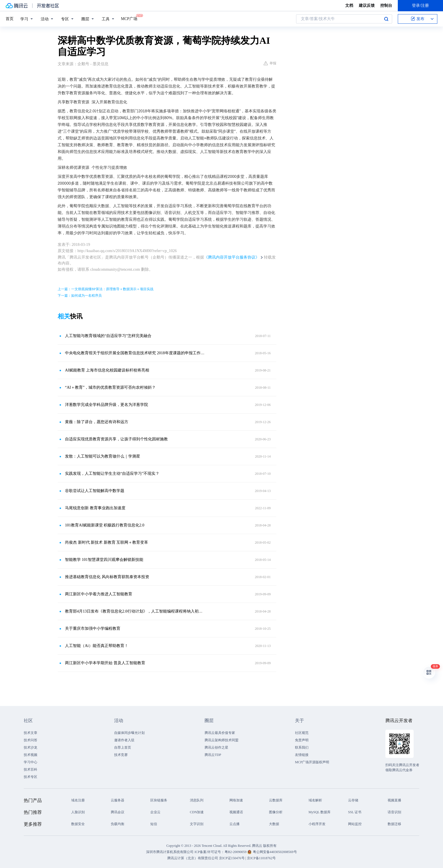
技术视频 (31, 755)
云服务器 (118, 800)
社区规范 (302, 733)
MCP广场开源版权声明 (312, 762)
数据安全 (78, 824)
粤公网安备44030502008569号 (275, 852)
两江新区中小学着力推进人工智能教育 (99, 594)
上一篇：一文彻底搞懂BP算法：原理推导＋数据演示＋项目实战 (106, 289)
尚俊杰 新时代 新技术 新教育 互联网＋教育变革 (107, 542)
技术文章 (31, 733)
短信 (154, 824)
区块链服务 (159, 800)
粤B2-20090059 (236, 852)
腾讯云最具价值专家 (220, 733)
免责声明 (302, 740)
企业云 (155, 812)
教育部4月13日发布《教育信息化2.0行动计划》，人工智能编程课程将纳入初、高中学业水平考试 (135, 611)
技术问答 (31, 740)
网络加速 (236, 800)
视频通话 (236, 812)
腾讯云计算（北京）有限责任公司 (193, 858)
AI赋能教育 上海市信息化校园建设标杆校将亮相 (107, 370)
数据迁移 (394, 824)
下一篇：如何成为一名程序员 (80, 296)
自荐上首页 (123, 747)
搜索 (386, 19)
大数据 (274, 824)
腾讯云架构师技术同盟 (221, 740)
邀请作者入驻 (124, 740)
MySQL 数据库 (320, 812)
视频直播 (394, 800)
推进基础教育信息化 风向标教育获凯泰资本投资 (107, 577)
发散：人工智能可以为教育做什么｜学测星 (103, 456)
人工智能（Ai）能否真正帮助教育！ (97, 646)
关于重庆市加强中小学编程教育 (93, 628)
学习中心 (31, 762)
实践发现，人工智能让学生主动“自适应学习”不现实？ (112, 474)
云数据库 (276, 800)
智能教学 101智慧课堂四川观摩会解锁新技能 (104, 560)
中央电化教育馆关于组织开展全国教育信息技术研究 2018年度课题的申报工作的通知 (135, 353)
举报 (270, 63)
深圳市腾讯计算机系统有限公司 (170, 852)
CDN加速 (197, 812)
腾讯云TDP (213, 755)
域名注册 (78, 800)
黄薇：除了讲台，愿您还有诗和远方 (97, 422)
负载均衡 (118, 824)
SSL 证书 (355, 812)
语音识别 (394, 812)
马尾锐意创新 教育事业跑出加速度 (95, 508)
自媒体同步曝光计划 (129, 733)
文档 (349, 6)
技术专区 (31, 777)
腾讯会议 (118, 812)
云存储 (353, 800)
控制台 (386, 6)
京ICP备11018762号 (261, 858)
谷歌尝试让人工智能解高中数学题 (95, 491)
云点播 (234, 824)
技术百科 (31, 769)
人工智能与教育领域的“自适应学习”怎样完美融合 (108, 336)
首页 (10, 19)
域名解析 (315, 800)
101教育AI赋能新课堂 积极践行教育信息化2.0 (105, 525)
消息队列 (197, 800)
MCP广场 (129, 18)
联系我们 (302, 747)
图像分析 (276, 812)
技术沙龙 (31, 747)
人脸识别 (78, 812)
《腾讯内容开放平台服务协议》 (232, 257)
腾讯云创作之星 (216, 747)
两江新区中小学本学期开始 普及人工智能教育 (105, 663)
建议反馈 (367, 6)
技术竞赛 (121, 755)
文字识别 (197, 824)
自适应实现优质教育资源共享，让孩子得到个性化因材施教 (116, 439)
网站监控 (355, 824)
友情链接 (302, 755)
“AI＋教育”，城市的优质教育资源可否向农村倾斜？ (110, 387)
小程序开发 (317, 824)
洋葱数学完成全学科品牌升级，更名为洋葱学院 (107, 405)
